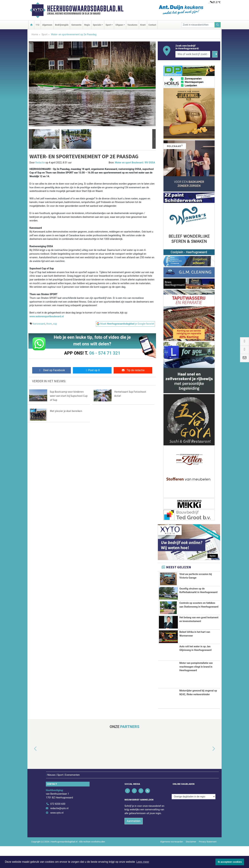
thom (49, 324)
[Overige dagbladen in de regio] (194, 818)
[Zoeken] (218, 25)
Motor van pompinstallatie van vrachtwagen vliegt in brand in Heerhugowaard (196, 689)
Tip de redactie (133, 370)
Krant (143, 25)
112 (37, 25)
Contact (152, 25)
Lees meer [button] (143, 862)
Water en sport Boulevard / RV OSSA (135, 163)
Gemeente (76, 25)
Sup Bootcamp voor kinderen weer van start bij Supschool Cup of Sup (69, 396)
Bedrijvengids (62, 25)
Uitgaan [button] (119, 25)
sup (55, 324)
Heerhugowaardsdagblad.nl (85, 9)
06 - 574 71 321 (105, 353)
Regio (87, 25)
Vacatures (133, 25)
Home (35, 35)
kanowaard (39, 324)
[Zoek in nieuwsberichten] (198, 25)
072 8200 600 (58, 826)
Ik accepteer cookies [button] (230, 862)
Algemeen (47, 25)
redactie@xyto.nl (59, 830)
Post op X (92, 370)
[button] (30, 139)
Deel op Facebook (52, 370)
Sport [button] (108, 25)
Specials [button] (97, 25)
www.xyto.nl (57, 835)
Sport (45, 35)
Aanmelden (134, 843)
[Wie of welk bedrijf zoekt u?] (193, 54)
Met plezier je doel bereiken (66, 411)
